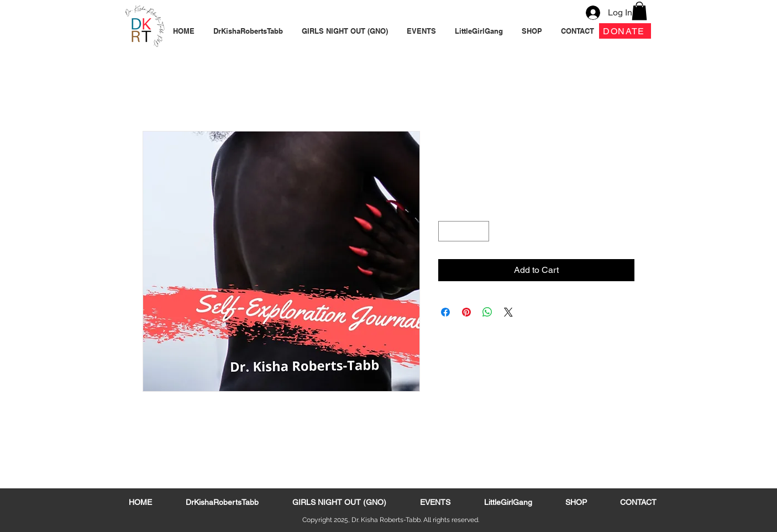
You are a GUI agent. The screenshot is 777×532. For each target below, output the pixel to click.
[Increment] (481, 231)
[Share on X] (508, 312)
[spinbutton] (464, 231)
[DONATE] (625, 31)
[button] (639, 11)
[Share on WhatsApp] (487, 312)
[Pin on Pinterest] (466, 312)
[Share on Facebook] (445, 312)
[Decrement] (447, 231)
